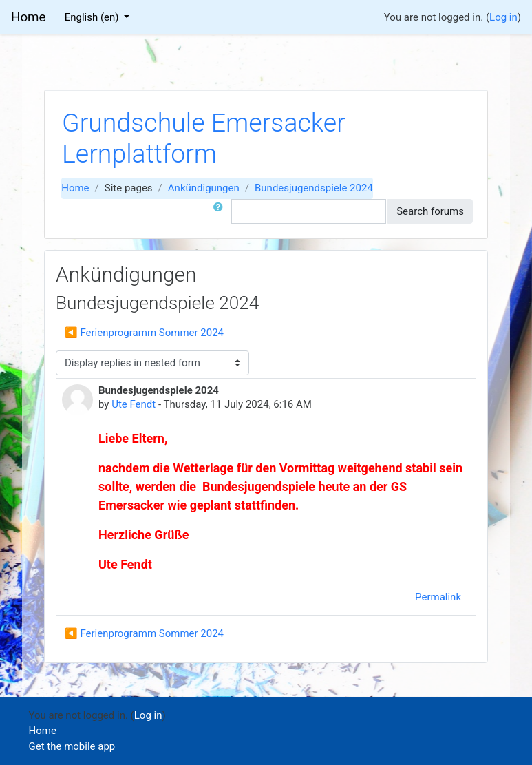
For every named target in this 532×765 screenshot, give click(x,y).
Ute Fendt (134, 404)
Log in (503, 17)
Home (75, 188)
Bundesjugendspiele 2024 (314, 188)
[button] (221, 212)
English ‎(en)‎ (93, 17)
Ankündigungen (204, 188)
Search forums (430, 211)
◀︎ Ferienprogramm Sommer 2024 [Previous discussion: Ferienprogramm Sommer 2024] (144, 333)
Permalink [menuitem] (438, 597)
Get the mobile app (72, 746)
